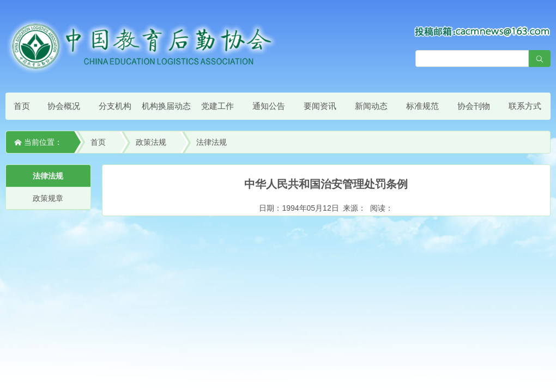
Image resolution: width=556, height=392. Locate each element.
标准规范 (422, 106)
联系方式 (525, 106)
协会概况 (64, 106)
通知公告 (269, 106)
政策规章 (48, 198)
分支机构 (115, 106)
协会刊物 (474, 106)
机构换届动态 (166, 106)
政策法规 (151, 142)
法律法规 (211, 142)
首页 (22, 106)
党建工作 (217, 106)
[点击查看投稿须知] (482, 31)
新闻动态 (371, 106)
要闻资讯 (320, 106)
